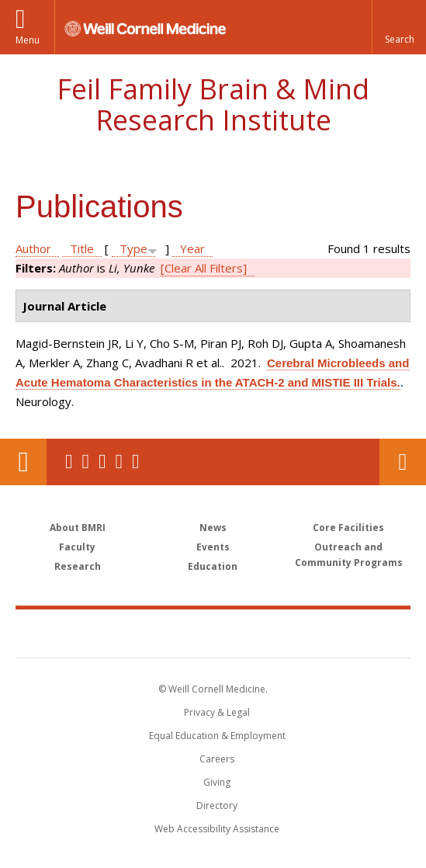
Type (133, 248)
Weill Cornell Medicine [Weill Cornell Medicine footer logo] (130, 633)
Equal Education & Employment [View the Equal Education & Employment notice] (217, 736)
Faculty (77, 547)
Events (213, 547)
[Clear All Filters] (204, 268)
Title (82, 248)
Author (33, 248)
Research (78, 566)
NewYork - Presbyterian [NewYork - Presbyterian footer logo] (312, 633)
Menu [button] (28, 40)
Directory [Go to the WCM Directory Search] (217, 806)
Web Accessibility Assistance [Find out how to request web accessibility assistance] (217, 829)
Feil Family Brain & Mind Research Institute (213, 104)
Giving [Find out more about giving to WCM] (217, 782)
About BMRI (78, 528)
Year (192, 248)
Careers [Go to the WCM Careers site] (217, 759)
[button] (399, 27)
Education (213, 566)
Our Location (23, 462)
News (213, 528)
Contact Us (403, 462)
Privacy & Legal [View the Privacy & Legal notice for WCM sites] (217, 712)
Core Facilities (348, 528)
